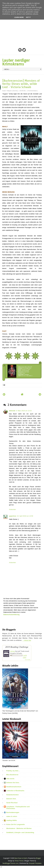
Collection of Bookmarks (15, 791)
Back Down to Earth (21, 858)
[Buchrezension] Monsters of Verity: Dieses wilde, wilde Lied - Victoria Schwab (21, 84)
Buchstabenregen (13, 812)
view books (28, 660)
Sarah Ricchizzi (12, 803)
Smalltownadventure (14, 787)
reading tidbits (12, 820)
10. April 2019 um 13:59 (25, 516)
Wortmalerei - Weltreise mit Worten (19, 828)
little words (10, 779)
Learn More (19, 17)
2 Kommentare (32, 91)
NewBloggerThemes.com (11, 863)
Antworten (12, 509)
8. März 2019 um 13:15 (24, 411)
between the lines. (13, 783)
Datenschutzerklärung (11, 615)
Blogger (38, 858)
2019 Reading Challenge (17, 647)
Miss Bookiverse (12, 775)
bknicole (12, 411)
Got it (28, 17)
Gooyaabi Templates (35, 863)
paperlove (13, 516)
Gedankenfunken (12, 795)
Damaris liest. (11, 799)
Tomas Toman (19, 861)
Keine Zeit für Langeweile (16, 824)
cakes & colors (12, 816)
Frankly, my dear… (13, 771)
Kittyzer (13, 651)
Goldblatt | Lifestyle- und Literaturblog (20, 832)
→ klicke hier (27, 640)
